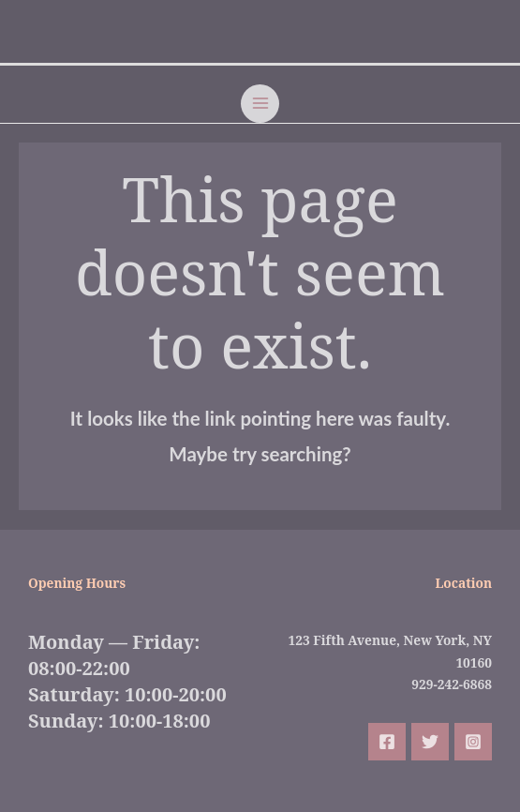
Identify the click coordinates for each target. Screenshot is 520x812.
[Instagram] (473, 742)
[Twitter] (430, 742)
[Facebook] (387, 742)
